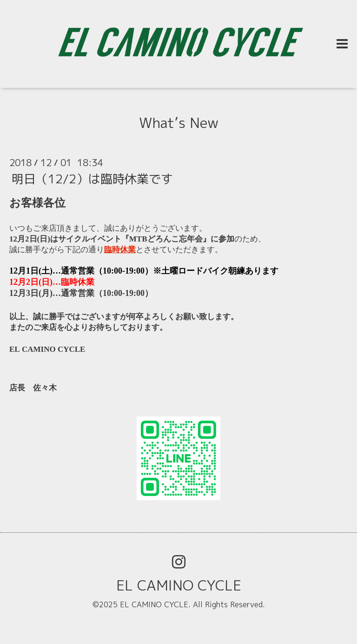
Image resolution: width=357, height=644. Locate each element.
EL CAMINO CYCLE (179, 585)
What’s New (179, 123)
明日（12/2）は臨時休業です (92, 179)
